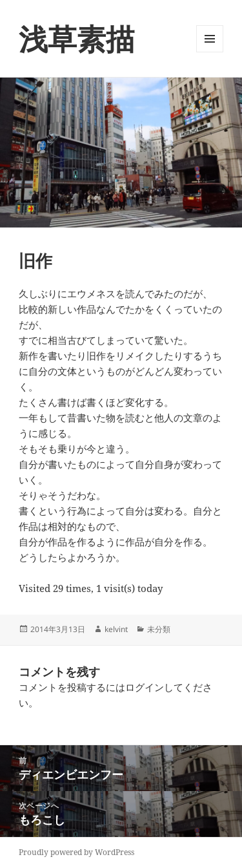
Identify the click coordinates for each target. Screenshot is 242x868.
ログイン (145, 687)
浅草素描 (77, 38)
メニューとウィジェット (210, 52)
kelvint (116, 629)
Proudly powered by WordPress (76, 852)
